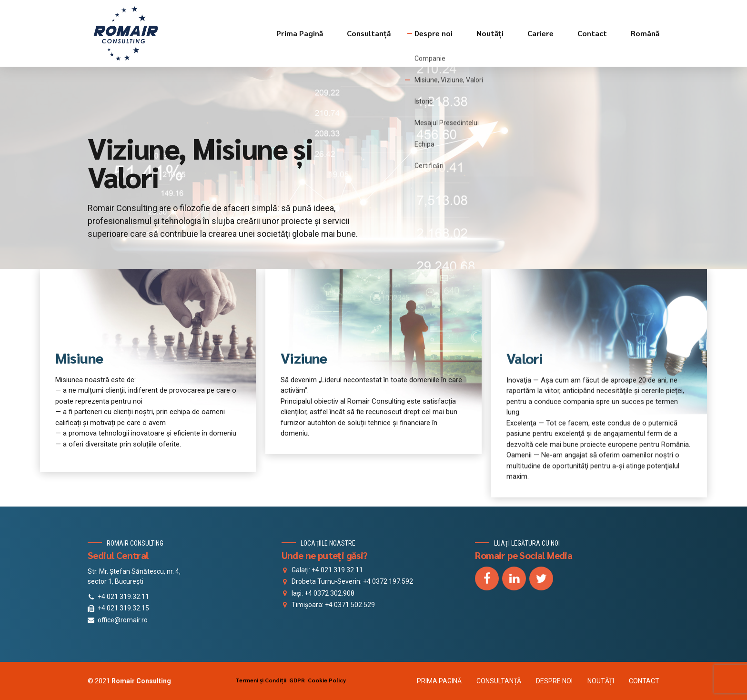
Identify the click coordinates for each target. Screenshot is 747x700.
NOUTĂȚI (601, 681)
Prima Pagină (300, 33)
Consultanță (369, 33)
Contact (592, 33)
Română (645, 33)
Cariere (540, 33)
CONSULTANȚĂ (499, 681)
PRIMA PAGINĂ (439, 681)
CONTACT (644, 681)
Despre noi (434, 33)
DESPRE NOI (554, 681)
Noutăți (490, 33)
